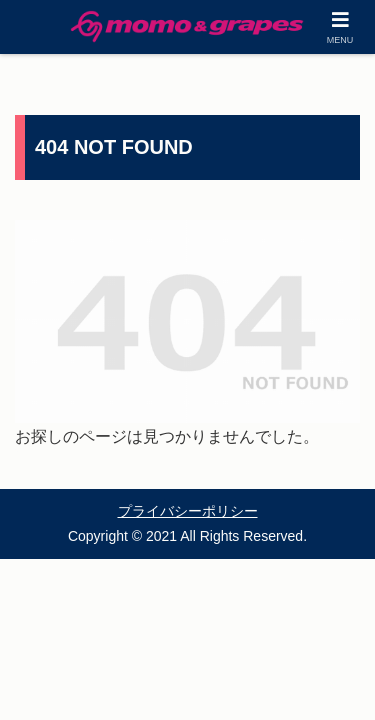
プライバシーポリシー (188, 511)
